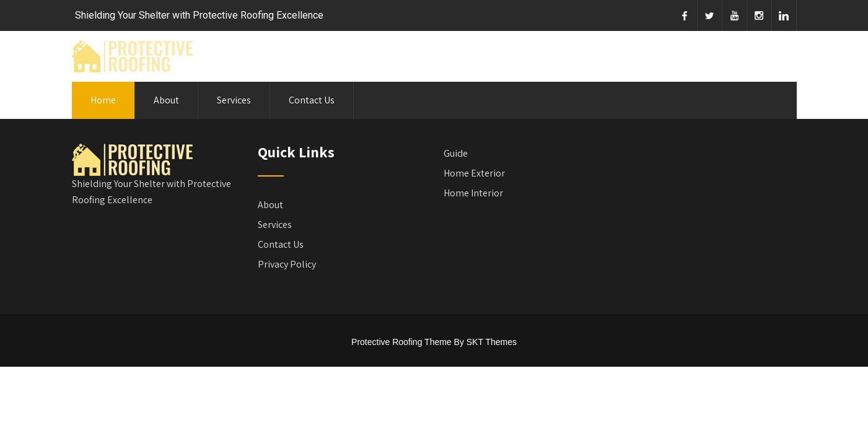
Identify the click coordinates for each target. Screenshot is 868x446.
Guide (456, 153)
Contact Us (312, 100)
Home (103, 100)
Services (234, 100)
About (166, 100)
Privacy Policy (287, 264)
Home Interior (473, 193)
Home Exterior (474, 173)
